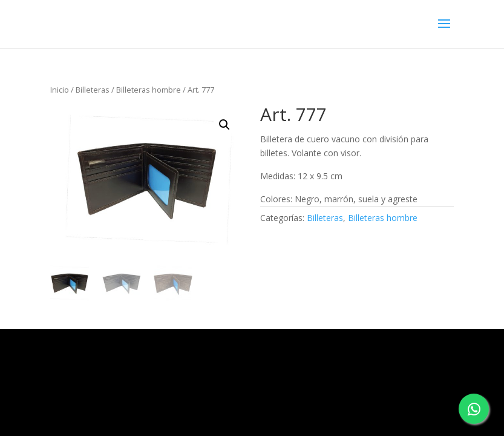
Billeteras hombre (149, 90)
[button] (224, 125)
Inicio (60, 90)
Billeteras (93, 90)
